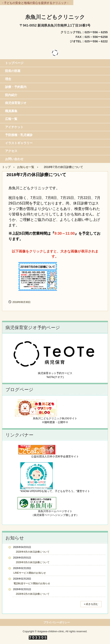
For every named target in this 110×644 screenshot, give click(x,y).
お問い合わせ (14, 159)
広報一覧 (11, 119)
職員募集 (11, 111)
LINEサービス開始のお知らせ (30, 573)
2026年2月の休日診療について (31, 594)
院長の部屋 (13, 71)
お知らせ (15, 538)
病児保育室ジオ (16, 103)
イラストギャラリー (19, 143)
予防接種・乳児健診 (19, 135)
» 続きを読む (91, 604)
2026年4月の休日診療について (31, 552)
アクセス (11, 151)
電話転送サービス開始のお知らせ (32, 583)
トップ (6, 167)
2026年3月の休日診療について (31, 562)
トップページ (14, 63)
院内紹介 (11, 95)
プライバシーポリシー (57, 622)
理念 (8, 79)
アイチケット (14, 127)
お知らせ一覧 (26, 167)
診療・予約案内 (16, 87)
